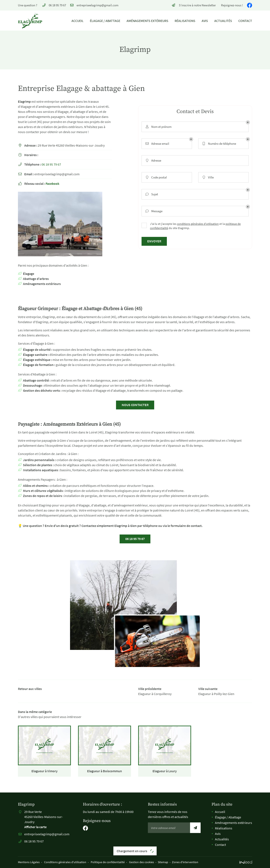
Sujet (151, 194)
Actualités (223, 21)
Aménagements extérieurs (147, 21)
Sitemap (163, 862)
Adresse (153, 161)
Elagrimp (24, 101)
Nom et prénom (158, 127)
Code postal (156, 178)
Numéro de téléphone (219, 144)
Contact (245, 21)
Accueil (78, 21)
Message (154, 211)
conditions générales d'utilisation (198, 224)
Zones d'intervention (185, 862)
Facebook (52, 184)
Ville (208, 178)
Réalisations (185, 21)
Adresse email (157, 144)
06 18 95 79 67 (51, 164)
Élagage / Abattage (105, 21)
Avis (205, 21)
